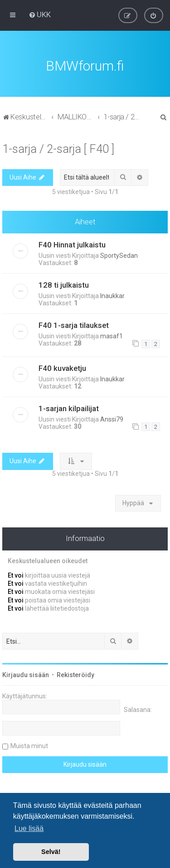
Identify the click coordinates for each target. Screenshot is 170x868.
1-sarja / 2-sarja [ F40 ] (58, 148)
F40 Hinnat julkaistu (72, 243)
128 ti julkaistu (64, 284)
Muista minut (29, 745)
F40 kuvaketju (62, 367)
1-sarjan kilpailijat (69, 407)
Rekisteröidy (75, 674)
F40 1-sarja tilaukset (74, 324)
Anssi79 (112, 418)
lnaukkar (112, 294)
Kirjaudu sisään (26, 674)
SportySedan (119, 254)
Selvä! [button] (51, 852)
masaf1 (112, 335)
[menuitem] (40, 14)
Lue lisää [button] (29, 828)
